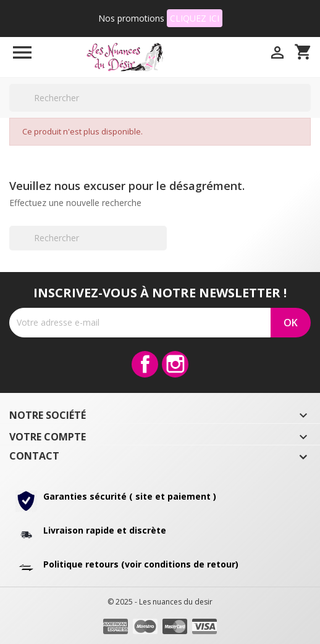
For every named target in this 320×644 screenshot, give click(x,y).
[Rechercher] (160, 98)
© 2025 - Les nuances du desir (160, 602)
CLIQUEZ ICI (195, 18)
